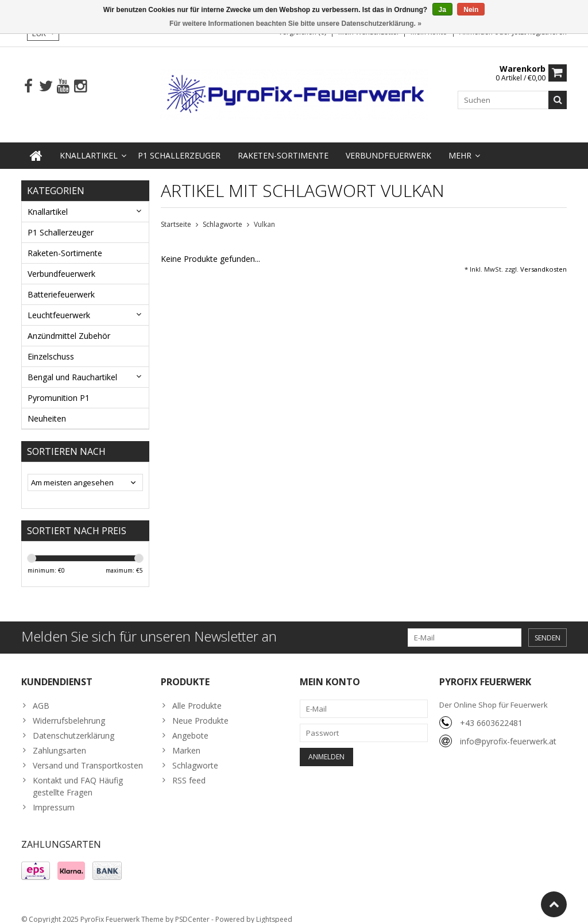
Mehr (460, 145)
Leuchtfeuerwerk (59, 305)
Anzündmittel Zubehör (69, 325)
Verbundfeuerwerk (388, 145)
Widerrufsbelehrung (69, 710)
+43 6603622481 (491, 712)
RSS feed (189, 770)
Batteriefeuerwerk (61, 284)
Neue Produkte (200, 710)
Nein (471, 10)
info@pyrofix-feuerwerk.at (508, 731)
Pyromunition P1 (59, 387)
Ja (442, 10)
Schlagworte (223, 215)
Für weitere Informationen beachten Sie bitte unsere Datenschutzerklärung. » (295, 24)
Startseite (176, 215)
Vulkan (264, 215)
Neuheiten (47, 408)
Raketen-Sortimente (283, 145)
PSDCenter (192, 909)
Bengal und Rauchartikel (72, 367)
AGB (41, 695)
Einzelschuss (51, 346)
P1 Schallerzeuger (179, 145)
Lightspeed (274, 909)
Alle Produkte (197, 695)
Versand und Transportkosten (88, 755)
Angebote (190, 725)
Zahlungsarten (59, 740)
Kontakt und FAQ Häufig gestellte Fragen (78, 776)
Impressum (54, 797)
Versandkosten (543, 259)
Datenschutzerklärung (73, 725)
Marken (186, 740)
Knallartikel (89, 145)
